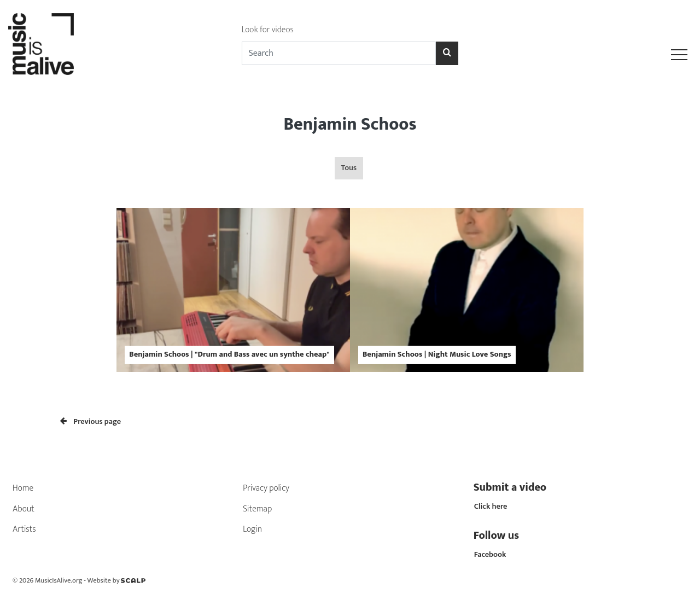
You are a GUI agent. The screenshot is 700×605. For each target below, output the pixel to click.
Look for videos (268, 30)
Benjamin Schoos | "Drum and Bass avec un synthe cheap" (229, 354)
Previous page (91, 422)
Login (252, 529)
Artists (24, 529)
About (24, 509)
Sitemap (257, 509)
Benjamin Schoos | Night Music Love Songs (437, 354)
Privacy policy (266, 488)
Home (23, 488)
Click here (491, 507)
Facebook (490, 555)
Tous (349, 168)
